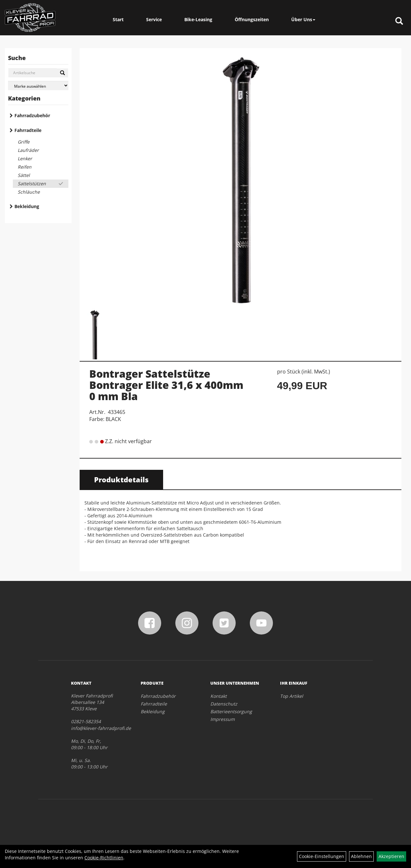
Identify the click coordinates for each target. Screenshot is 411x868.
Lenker (25, 158)
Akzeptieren (391, 856)
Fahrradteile (28, 130)
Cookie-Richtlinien (104, 858)
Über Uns (303, 19)
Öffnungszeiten (252, 19)
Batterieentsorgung (231, 711)
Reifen (25, 167)
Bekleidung (27, 206)
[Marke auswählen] (38, 86)
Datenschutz (224, 704)
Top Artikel (292, 696)
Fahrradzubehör (32, 115)
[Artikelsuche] (399, 21)
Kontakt (219, 696)
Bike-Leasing (198, 19)
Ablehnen (361, 856)
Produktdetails (121, 479)
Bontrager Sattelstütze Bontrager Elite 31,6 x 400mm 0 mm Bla (166, 385)
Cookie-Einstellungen (322, 856)
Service (154, 19)
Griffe (24, 142)
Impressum (223, 719)
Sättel (24, 175)
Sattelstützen (32, 184)
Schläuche (29, 192)
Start (118, 19)
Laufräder (28, 150)
